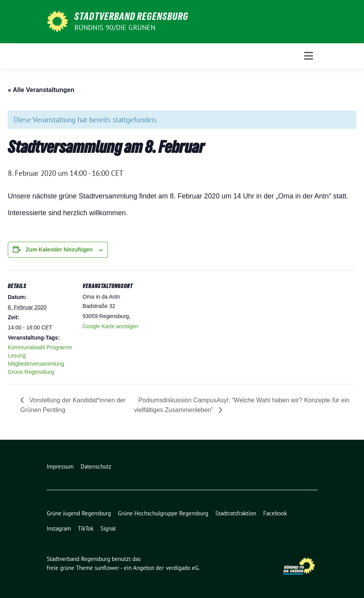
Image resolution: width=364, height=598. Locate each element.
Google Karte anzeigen (110, 326)
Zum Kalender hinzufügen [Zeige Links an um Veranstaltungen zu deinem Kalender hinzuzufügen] (59, 249)
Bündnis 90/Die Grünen (115, 27)
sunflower (107, 568)
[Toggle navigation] (309, 56)
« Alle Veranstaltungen (41, 90)
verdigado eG (182, 568)
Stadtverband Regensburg (131, 16)
